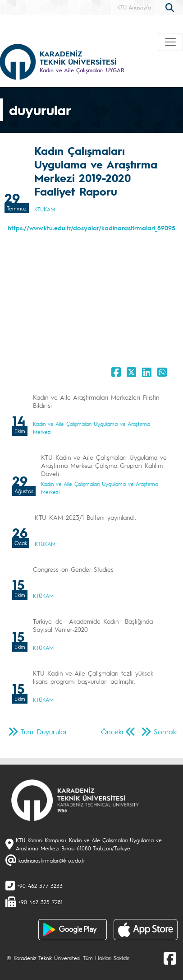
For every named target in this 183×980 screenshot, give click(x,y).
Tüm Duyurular (44, 731)
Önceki (112, 731)
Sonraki (166, 731)
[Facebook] (170, 958)
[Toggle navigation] (170, 42)
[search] (171, 7)
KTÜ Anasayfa (134, 7)
